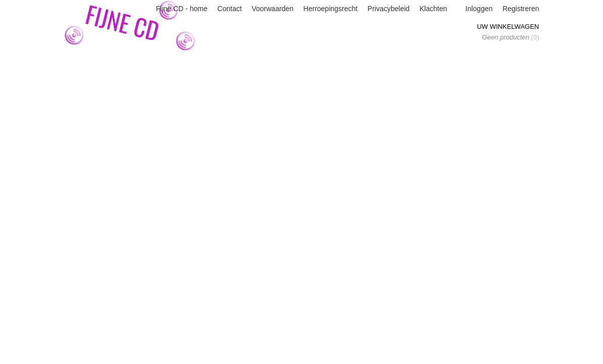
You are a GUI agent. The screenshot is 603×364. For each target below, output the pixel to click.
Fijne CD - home (182, 9)
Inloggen (479, 9)
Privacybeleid (388, 9)
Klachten (433, 9)
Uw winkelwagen (508, 27)
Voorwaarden (273, 9)
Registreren (521, 9)
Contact (229, 9)
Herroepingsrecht (330, 9)
